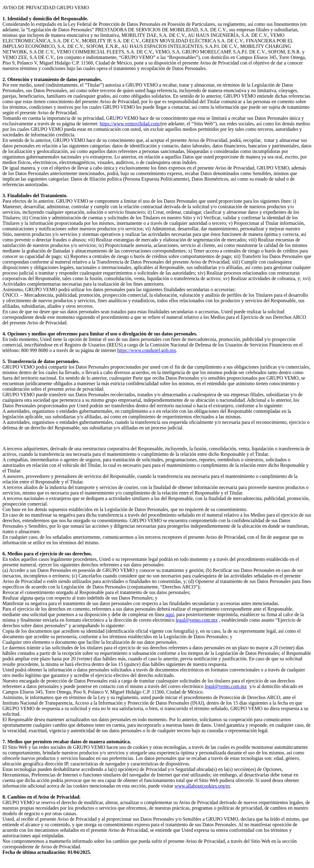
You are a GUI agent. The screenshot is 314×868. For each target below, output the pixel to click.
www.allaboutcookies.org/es (202, 786)
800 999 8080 (35, 350)
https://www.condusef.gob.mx (147, 350)
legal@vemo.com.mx (197, 620)
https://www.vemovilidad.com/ (130, 124)
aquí (170, 614)
